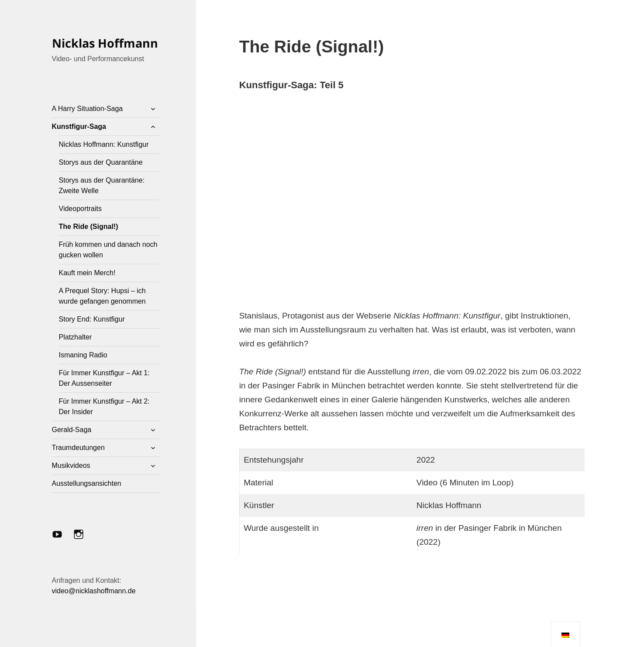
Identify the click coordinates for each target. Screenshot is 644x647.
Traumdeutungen (78, 448)
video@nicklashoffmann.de (94, 591)
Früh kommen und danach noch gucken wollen (108, 250)
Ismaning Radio (83, 355)
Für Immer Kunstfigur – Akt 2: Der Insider (104, 407)
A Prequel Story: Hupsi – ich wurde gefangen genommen (102, 296)
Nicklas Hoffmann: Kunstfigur (104, 144)
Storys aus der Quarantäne (101, 162)
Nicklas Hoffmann (105, 43)
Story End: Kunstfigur (92, 319)
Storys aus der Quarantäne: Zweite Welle (102, 185)
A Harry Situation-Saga (88, 109)
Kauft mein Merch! (87, 273)
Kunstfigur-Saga (79, 126)
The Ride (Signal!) (89, 227)
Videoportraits (80, 209)
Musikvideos (71, 465)
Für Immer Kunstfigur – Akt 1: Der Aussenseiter (104, 378)
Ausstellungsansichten (87, 483)
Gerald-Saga (72, 430)
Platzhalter (76, 337)
